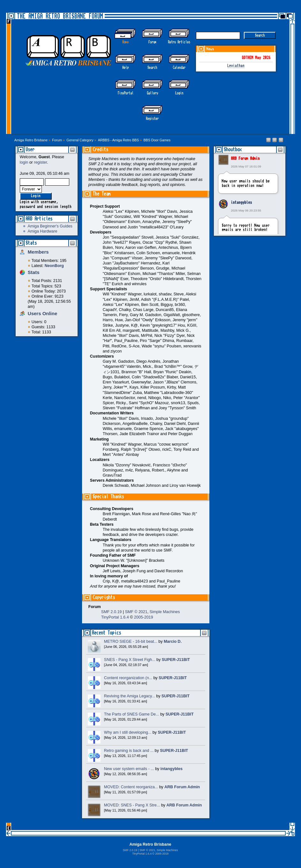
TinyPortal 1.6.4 (115, 617)
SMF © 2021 (136, 612)
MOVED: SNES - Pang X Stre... (132, 805)
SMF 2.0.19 (111, 612)
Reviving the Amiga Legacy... (130, 696)
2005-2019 (144, 617)
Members (38, 252)
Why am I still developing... (128, 732)
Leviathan (236, 66)
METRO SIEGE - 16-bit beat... (131, 642)
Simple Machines (165, 612)
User (30, 149)
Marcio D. (173, 642)
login (24, 162)
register (40, 162)
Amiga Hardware (43, 231)
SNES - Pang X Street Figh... (130, 660)
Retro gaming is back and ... (129, 751)
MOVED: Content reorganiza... (131, 787)
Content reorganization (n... (128, 678)
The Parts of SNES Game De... (132, 714)
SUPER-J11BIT (176, 660)
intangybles (241, 203)
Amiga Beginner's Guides (50, 226)
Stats (31, 243)
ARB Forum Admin (245, 159)
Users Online (42, 313)
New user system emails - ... (129, 769)
